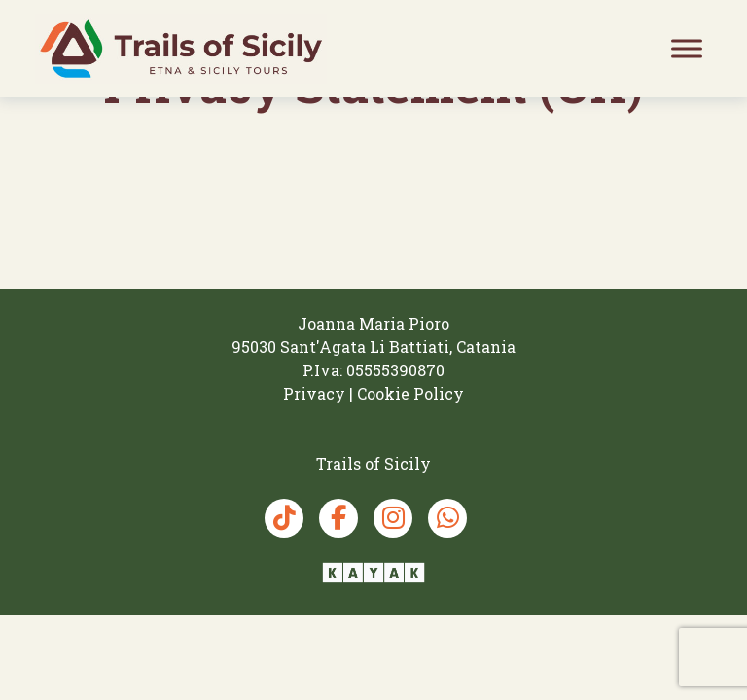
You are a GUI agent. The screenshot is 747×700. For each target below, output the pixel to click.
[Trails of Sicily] (181, 48)
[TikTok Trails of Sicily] (284, 518)
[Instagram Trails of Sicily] (393, 518)
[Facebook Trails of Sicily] (338, 518)
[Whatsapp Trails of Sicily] (447, 518)
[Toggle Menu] (687, 48)
